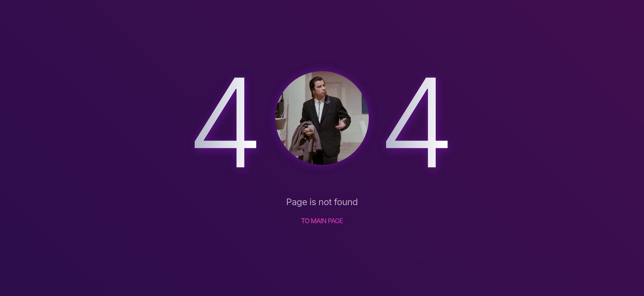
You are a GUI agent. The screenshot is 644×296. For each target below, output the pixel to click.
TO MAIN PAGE (322, 221)
